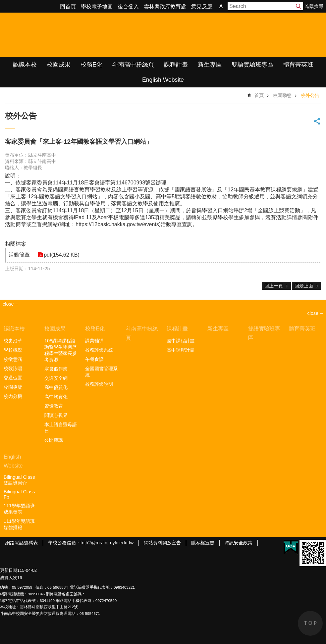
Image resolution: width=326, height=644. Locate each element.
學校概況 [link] (13, 350)
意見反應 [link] (202, 6)
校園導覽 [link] (13, 387)
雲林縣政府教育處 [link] (165, 6)
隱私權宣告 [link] (203, 543)
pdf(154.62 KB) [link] (60, 255)
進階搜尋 (314, 6)
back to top (310, 623)
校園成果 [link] (59, 65)
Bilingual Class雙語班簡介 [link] (19, 480)
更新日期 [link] (9, 570)
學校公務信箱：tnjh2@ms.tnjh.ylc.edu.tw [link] (91, 543)
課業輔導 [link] (94, 341)
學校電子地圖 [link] (97, 6)
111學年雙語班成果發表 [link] (19, 509)
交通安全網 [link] (56, 378)
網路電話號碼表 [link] (22, 543)
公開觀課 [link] (54, 440)
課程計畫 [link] (176, 65)
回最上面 (304, 286)
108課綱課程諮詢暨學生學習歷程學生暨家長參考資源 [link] (61, 350)
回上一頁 (274, 286)
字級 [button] (221, 6)
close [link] (8, 304)
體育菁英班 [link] (298, 65)
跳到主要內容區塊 (3, 3)
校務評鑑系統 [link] (99, 350)
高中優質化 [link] (56, 387)
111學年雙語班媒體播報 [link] (19, 524)
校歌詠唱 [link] (13, 369)
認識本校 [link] (25, 65)
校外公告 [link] (310, 95)
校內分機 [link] (13, 396)
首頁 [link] (259, 95)
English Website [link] (163, 80)
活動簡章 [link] (19, 255)
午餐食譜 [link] (94, 359)
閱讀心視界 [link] (56, 415)
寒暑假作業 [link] (56, 369)
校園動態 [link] (282, 95)
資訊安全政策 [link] (239, 543)
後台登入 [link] (128, 6)
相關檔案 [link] (16, 244)
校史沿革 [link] (13, 341)
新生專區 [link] (210, 65)
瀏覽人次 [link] (9, 578)
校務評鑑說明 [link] (99, 384)
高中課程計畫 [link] (181, 350)
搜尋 (299, 6)
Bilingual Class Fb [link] (19, 494)
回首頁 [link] (68, 6)
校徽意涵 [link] (13, 359)
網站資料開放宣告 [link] (162, 543)
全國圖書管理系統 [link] (101, 372)
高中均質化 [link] (56, 397)
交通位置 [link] (13, 378)
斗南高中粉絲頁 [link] (133, 65)
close (313, 313)
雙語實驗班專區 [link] (252, 65)
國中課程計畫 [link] (181, 341)
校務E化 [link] (91, 65)
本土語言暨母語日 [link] (61, 428)
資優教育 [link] (54, 406)
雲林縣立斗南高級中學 (70, 35)
